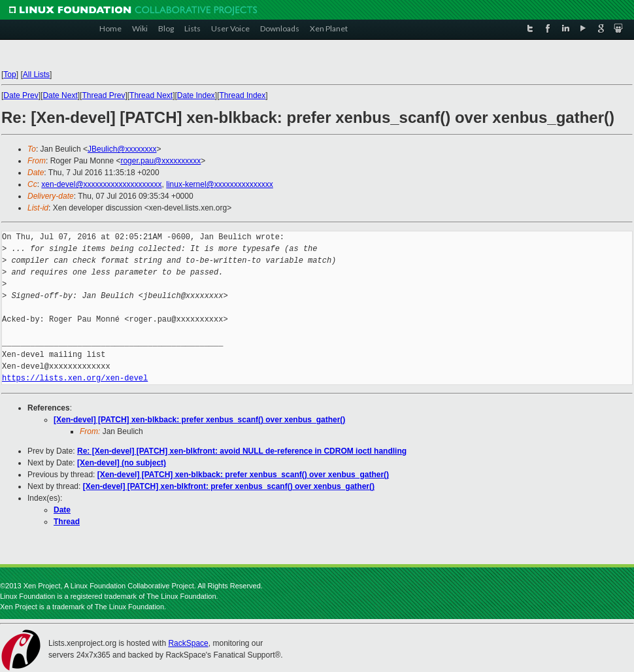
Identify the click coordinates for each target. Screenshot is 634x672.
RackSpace (188, 643)
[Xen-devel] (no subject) (122, 463)
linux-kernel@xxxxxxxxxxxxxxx (220, 184)
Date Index (196, 95)
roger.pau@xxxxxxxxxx (160, 161)
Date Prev (21, 95)
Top (9, 75)
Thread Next (151, 95)
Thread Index (243, 95)
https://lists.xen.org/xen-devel (75, 378)
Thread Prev (103, 95)
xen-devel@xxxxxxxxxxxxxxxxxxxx (101, 184)
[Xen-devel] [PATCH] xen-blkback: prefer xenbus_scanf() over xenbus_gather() (199, 420)
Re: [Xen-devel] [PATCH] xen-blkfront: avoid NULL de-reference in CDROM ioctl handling (242, 451)
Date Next (60, 95)
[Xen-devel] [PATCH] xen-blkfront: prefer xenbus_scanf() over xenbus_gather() (229, 486)
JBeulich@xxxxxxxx (122, 149)
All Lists (36, 75)
